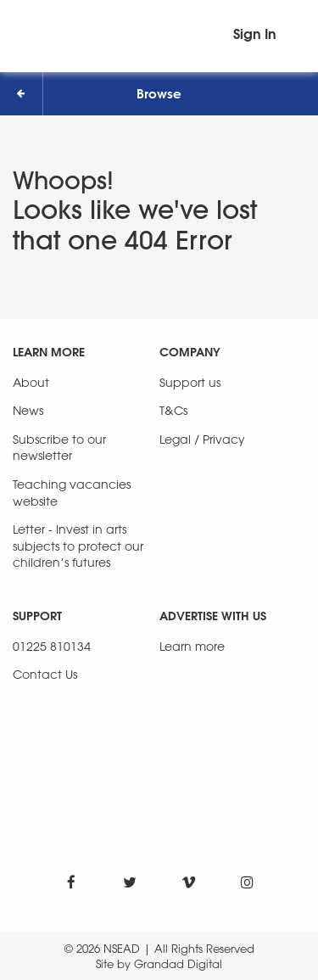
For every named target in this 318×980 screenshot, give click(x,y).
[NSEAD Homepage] (159, 32)
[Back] (22, 94)
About (31, 382)
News (28, 410)
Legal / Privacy (202, 439)
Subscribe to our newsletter (59, 448)
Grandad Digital (178, 963)
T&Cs (173, 410)
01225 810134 (52, 646)
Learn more (192, 646)
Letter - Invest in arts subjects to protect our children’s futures (78, 546)
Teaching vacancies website (72, 493)
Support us (190, 382)
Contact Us (45, 674)
